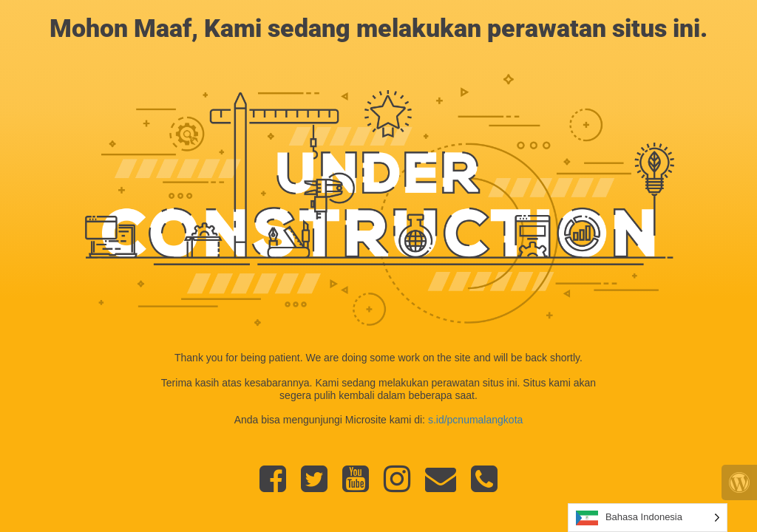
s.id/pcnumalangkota (475, 420)
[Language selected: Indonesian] (648, 518)
